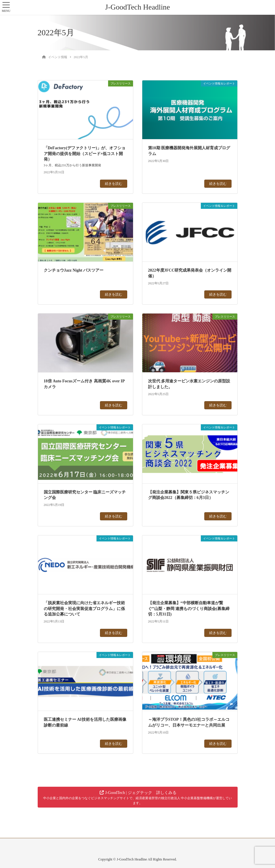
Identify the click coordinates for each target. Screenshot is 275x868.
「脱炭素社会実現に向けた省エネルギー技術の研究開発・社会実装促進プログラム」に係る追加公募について (84, 609)
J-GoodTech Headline (138, 7)
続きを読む (114, 184)
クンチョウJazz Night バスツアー (74, 270)
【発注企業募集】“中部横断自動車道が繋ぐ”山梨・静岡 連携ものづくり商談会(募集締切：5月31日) (189, 609)
